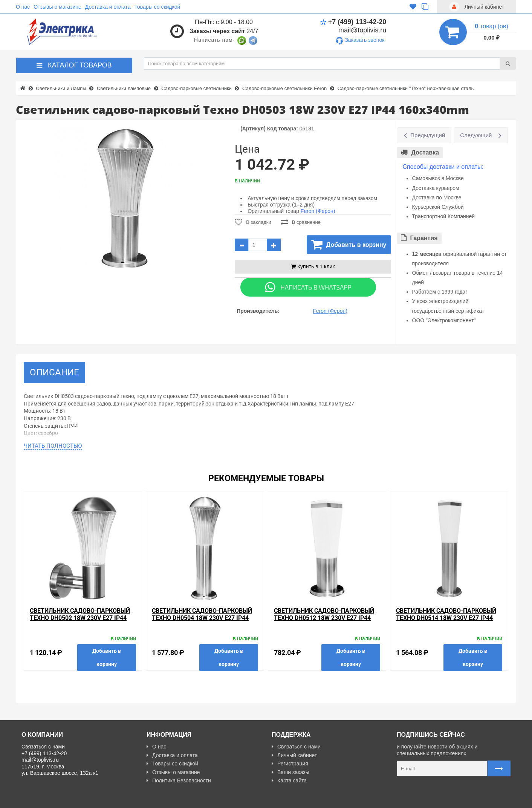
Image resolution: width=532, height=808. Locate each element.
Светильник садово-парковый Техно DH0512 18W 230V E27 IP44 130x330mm (324, 618)
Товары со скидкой (157, 7)
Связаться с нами (296, 747)
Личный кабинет (294, 755)
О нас (23, 7)
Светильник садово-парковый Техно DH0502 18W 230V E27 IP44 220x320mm (80, 618)
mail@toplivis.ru (362, 30)
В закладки (253, 222)
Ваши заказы (290, 772)
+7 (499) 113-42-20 (353, 22)
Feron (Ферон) (318, 211)
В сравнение (301, 222)
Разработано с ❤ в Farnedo (92, 799)
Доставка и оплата (108, 7)
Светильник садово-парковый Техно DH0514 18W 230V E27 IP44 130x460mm (446, 618)
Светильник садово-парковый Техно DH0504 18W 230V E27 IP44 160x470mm (202, 618)
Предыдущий (428, 135)
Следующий (476, 135)
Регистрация (290, 764)
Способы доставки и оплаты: (443, 167)
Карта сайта (289, 780)
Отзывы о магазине (57, 7)
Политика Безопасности (179, 780)
